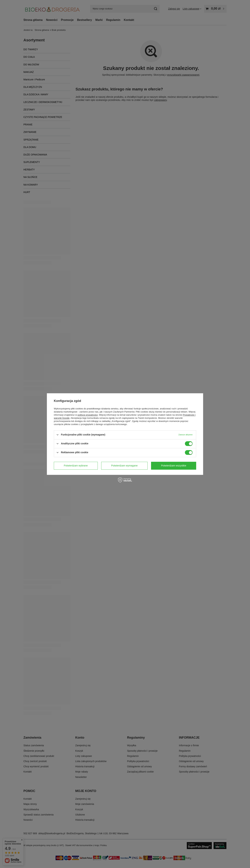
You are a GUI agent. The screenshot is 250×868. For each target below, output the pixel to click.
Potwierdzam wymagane (124, 466)
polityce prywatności (88, 415)
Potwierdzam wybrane (76, 466)
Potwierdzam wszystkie (174, 466)
